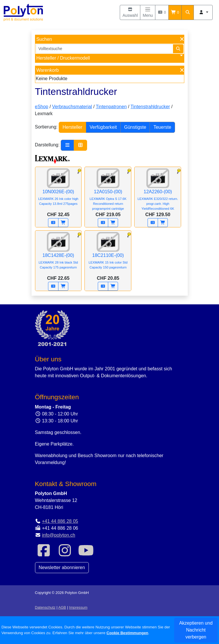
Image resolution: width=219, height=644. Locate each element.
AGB (62, 607)
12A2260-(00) (158, 193)
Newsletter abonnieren (62, 567)
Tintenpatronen (111, 107)
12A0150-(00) (108, 193)
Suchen (44, 39)
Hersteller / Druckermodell (63, 58)
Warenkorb (48, 70)
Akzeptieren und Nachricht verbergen (196, 630)
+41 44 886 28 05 (60, 521)
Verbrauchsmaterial (72, 107)
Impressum (78, 607)
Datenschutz (45, 607)
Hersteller (72, 127)
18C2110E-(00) (108, 255)
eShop (42, 107)
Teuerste (162, 127)
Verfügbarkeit (103, 127)
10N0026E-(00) (58, 191)
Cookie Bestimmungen (127, 633)
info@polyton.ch (59, 535)
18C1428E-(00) (58, 255)
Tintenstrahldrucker (150, 107)
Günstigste (135, 127)
